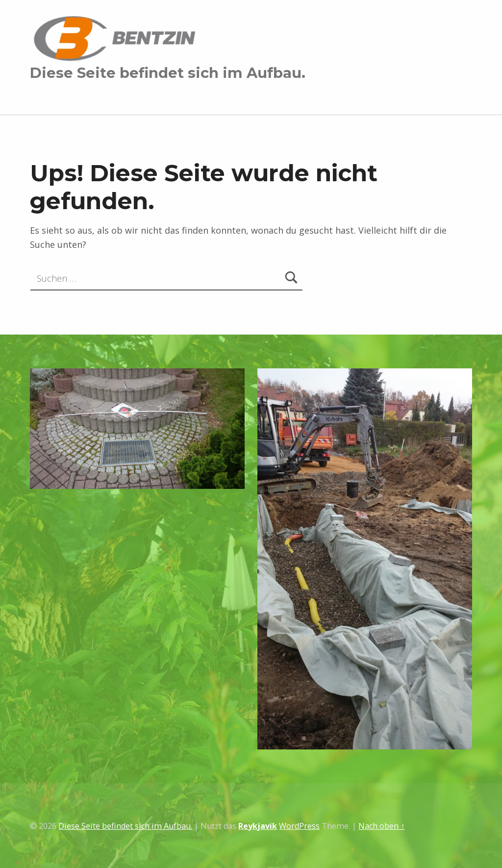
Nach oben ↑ (381, 826)
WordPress (299, 826)
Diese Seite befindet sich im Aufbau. (168, 73)
